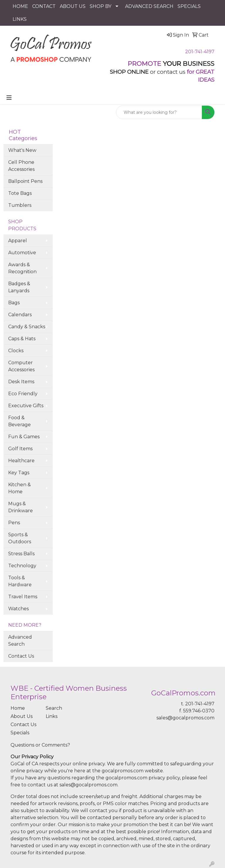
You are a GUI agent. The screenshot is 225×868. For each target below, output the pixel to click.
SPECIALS (189, 6)
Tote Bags (20, 193)
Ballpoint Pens (25, 181)
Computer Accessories (21, 366)
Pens (14, 523)
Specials (20, 733)
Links (52, 716)
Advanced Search (20, 641)
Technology (22, 566)
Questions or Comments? (40, 745)
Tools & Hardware (20, 581)
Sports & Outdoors (20, 538)
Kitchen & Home (19, 488)
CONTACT (44, 6)
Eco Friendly (23, 394)
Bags (14, 303)
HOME (20, 6)
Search (54, 708)
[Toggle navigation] (9, 98)
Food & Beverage (19, 421)
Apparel (18, 241)
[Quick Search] (159, 112)
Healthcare (21, 461)
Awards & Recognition (22, 268)
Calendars (20, 315)
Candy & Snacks (27, 327)
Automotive (22, 253)
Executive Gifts (26, 406)
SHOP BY (100, 6)
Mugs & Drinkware (21, 507)
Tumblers (20, 205)
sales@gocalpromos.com (185, 718)
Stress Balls (21, 554)
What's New (22, 150)
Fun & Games (24, 437)
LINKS (20, 19)
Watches (18, 609)
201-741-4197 (200, 52)
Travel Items (23, 597)
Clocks (16, 351)
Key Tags (19, 473)
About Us (22, 716)
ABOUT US (73, 6)
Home (18, 708)
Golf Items (20, 449)
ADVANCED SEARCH (149, 6)
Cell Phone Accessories (21, 166)
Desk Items (21, 382)
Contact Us (21, 656)
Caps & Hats (22, 339)
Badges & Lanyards (19, 287)
